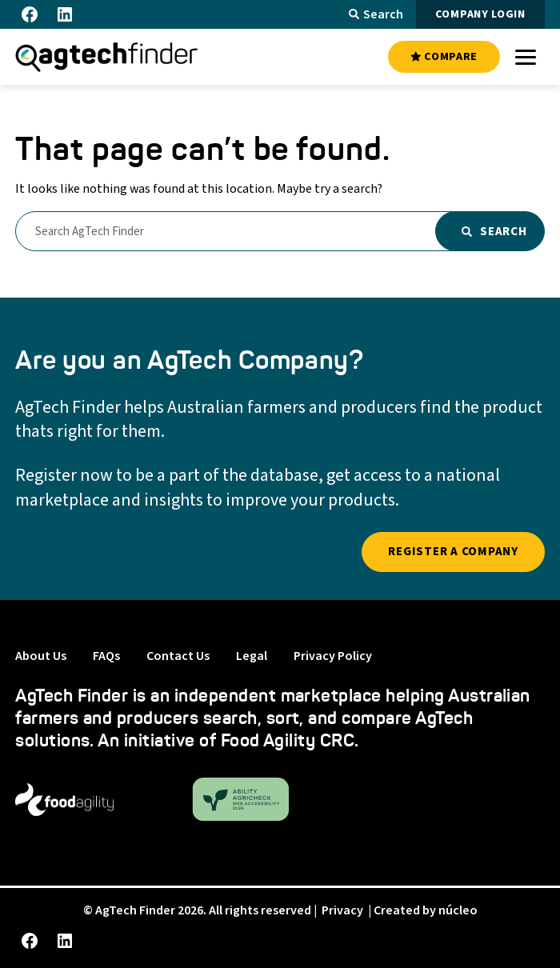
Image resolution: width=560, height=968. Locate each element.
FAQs (106, 656)
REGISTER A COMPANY (453, 552)
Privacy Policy (333, 656)
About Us (41, 656)
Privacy (342, 910)
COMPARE (444, 57)
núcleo (458, 910)
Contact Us (178, 656)
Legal (252, 656)
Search (376, 14)
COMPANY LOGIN (480, 14)
